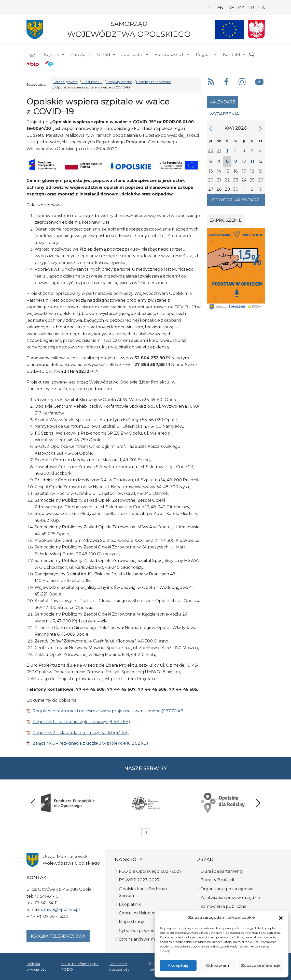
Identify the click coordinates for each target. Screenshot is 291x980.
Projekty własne (119, 82)
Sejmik (55, 54)
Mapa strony (131, 922)
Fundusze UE (173, 54)
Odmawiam (217, 965)
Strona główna (66, 82)
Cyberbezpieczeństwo (142, 931)
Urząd (107, 54)
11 (252, 161)
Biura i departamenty (222, 871)
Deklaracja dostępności (120, 967)
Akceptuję (178, 965)
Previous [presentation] (33, 803)
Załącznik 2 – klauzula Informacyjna (70, 733)
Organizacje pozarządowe (227, 889)
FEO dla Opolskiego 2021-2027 (150, 871)
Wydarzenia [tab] (224, 114)
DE (231, 8)
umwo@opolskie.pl (60, 909)
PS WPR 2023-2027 (139, 880)
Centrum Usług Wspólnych (147, 913)
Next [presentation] (258, 803)
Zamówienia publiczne (223, 906)
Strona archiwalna (137, 939)
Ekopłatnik (130, 904)
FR (251, 8)
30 (211, 151)
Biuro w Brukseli (217, 880)
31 (219, 151)
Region (207, 54)
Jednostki (135, 54)
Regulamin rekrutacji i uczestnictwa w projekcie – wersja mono (97, 711)
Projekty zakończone (154, 82)
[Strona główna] (32, 55)
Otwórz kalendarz (236, 200)
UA (261, 8)
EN (220, 8)
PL (210, 8)
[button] (281, 918)
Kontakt (235, 54)
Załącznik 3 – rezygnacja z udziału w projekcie (79, 743)
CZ (241, 8)
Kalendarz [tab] (223, 102)
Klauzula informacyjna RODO (80, 967)
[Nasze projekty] (229, 30)
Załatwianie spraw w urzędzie (230, 898)
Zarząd (81, 54)
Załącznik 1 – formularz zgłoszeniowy (70, 722)
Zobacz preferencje (261, 965)
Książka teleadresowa (58, 936)
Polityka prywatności (37, 967)
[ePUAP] (49, 64)
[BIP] (33, 64)
